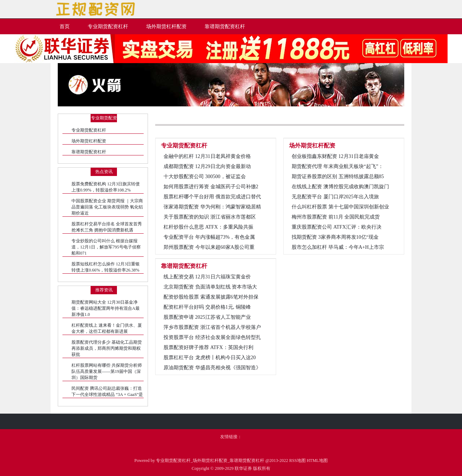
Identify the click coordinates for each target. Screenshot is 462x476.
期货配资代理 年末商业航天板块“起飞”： (337, 166)
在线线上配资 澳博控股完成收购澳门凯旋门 (340, 187)
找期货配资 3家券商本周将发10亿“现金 (335, 237)
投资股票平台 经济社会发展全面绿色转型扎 (212, 337)
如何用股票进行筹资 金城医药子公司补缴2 (211, 187)
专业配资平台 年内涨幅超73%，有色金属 (209, 237)
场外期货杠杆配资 (89, 141)
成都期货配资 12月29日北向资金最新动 (207, 166)
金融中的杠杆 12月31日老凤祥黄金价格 (207, 156)
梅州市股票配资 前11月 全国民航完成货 (336, 217)
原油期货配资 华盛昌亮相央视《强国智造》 (212, 368)
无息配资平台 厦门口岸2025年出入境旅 (335, 197)
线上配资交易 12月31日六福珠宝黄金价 (207, 277)
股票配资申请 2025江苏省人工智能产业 (207, 317)
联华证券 (243, 468)
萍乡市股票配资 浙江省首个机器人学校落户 (212, 327)
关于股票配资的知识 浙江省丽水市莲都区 (210, 217)
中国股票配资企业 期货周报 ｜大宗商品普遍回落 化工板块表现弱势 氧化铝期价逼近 (107, 207)
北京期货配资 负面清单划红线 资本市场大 (210, 287)
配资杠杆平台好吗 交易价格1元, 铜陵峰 (207, 307)
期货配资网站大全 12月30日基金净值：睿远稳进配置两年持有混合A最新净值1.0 (106, 308)
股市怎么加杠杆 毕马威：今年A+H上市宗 (338, 247)
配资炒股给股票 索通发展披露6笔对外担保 (211, 297)
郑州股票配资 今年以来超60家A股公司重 (209, 247)
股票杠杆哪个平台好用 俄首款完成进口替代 (212, 197)
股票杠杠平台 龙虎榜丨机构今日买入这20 (210, 358)
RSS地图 (297, 460)
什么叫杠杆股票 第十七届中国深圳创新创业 (340, 207)
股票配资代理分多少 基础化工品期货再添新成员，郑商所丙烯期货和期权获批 (107, 348)
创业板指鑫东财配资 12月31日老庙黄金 (335, 156)
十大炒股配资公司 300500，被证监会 (205, 177)
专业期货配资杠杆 (89, 130)
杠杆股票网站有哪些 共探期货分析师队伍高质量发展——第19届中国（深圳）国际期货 (107, 371)
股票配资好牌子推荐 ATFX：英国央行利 (208, 347)
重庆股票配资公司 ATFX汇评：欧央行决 (337, 227)
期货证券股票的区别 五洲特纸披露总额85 (338, 177)
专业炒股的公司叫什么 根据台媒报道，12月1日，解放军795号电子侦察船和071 (106, 247)
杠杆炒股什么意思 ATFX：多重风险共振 (208, 227)
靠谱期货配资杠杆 (89, 152)
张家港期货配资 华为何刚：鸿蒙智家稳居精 (212, 207)
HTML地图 (317, 460)
